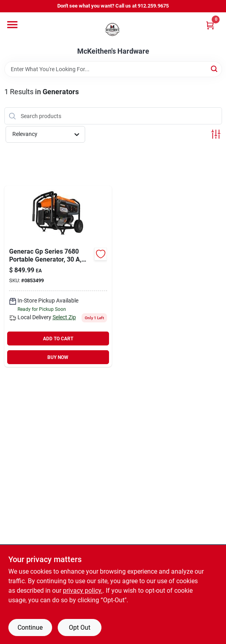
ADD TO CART (58, 339)
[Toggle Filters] (216, 134)
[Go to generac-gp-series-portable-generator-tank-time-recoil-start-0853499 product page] (58, 276)
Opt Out (80, 628)
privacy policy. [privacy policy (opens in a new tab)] (83, 591)
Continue (30, 628)
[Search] (215, 69)
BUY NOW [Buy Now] (58, 357)
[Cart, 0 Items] (210, 25)
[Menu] (12, 25)
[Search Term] (113, 69)
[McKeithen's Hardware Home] (113, 30)
